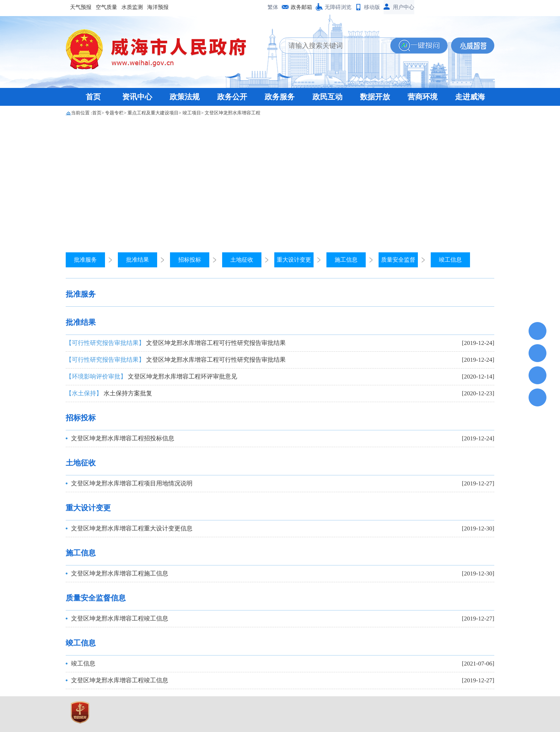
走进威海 (470, 97)
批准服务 (85, 260)
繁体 (273, 7)
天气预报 (81, 7)
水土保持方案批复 (109, 393)
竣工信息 (450, 260)
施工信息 (346, 260)
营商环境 (422, 97)
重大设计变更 (294, 260)
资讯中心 (137, 97)
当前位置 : (82, 113)
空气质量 (106, 7)
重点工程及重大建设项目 (153, 113)
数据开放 (375, 97)
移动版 (372, 7)
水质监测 (132, 7)
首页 (93, 97)
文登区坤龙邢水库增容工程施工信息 (120, 573)
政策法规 (185, 97)
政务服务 (280, 97)
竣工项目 (192, 113)
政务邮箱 (301, 7)
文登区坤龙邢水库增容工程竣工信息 (120, 619)
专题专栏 (114, 113)
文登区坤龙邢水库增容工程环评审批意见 (151, 377)
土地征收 (242, 260)
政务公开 (232, 97)
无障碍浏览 (338, 7)
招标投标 (190, 260)
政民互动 (327, 97)
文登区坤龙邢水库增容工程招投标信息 (123, 438)
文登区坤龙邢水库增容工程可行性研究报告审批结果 (176, 343)
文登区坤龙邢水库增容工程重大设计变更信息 (132, 528)
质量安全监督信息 (96, 598)
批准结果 (137, 260)
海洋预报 (158, 7)
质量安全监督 (398, 260)
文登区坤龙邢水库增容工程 (232, 113)
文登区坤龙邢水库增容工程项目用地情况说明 (132, 483)
